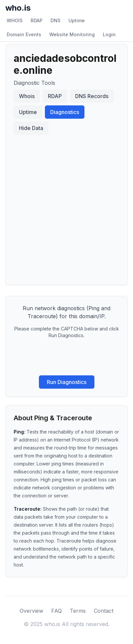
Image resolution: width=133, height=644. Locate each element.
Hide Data (31, 128)
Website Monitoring (72, 34)
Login (109, 34)
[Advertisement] (66, 207)
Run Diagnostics (67, 382)
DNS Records (92, 96)
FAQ (57, 611)
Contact (104, 611)
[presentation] (66, 357)
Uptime (77, 20)
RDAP (37, 20)
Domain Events (24, 34)
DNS (56, 20)
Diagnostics (65, 112)
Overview (31, 611)
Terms (78, 611)
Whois (27, 96)
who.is (18, 8)
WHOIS (15, 20)
